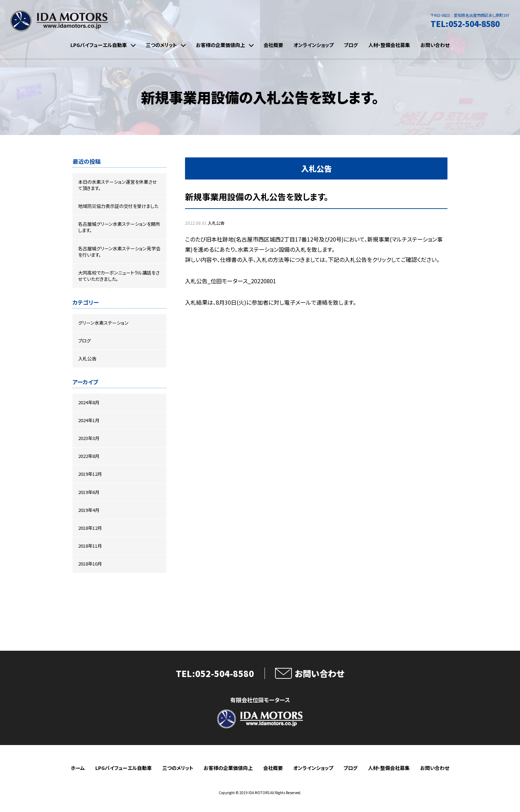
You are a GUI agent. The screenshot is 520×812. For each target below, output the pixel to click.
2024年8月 (89, 402)
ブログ (351, 45)
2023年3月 (89, 438)
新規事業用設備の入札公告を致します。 (257, 197)
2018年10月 (90, 564)
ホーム (78, 768)
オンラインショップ (314, 45)
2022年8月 (89, 456)
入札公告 (216, 223)
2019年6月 (89, 492)
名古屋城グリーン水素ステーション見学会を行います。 (119, 252)
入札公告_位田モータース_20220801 (231, 281)
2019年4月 (89, 510)
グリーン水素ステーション (103, 323)
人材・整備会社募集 (389, 45)
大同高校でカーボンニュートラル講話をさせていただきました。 (119, 276)
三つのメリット (161, 45)
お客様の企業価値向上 (220, 45)
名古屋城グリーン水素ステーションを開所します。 (119, 227)
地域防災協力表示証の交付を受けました (118, 206)
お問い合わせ (435, 45)
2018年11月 (90, 546)
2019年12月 (90, 474)
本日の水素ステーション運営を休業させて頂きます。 (118, 185)
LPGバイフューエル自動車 (99, 45)
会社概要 (273, 45)
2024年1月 (89, 420)
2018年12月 (90, 528)
